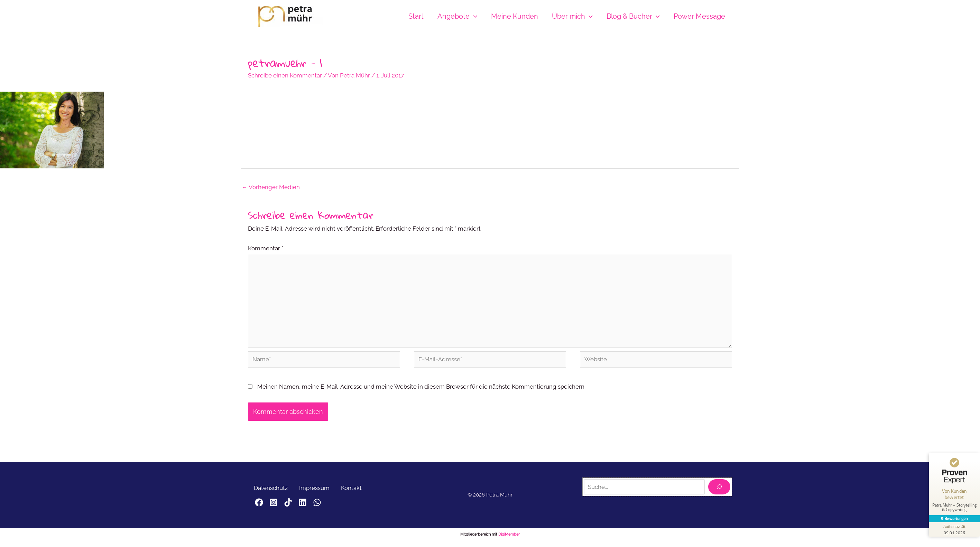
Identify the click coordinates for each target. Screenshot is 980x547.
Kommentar (266, 249)
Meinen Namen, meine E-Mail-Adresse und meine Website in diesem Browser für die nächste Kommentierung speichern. (421, 390)
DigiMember (509, 538)
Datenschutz (272, 491)
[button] (473, 16)
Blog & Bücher (633, 16)
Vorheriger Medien (271, 187)
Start (416, 16)
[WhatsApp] (334, 506)
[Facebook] (259, 506)
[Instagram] (278, 506)
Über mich (572, 16)
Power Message (699, 16)
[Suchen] (719, 490)
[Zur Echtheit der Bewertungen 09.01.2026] (954, 529)
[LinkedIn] (315, 506)
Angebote (457, 16)
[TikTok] (296, 506)
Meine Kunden (515, 16)
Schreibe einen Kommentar (285, 75)
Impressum (318, 491)
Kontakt (357, 491)
